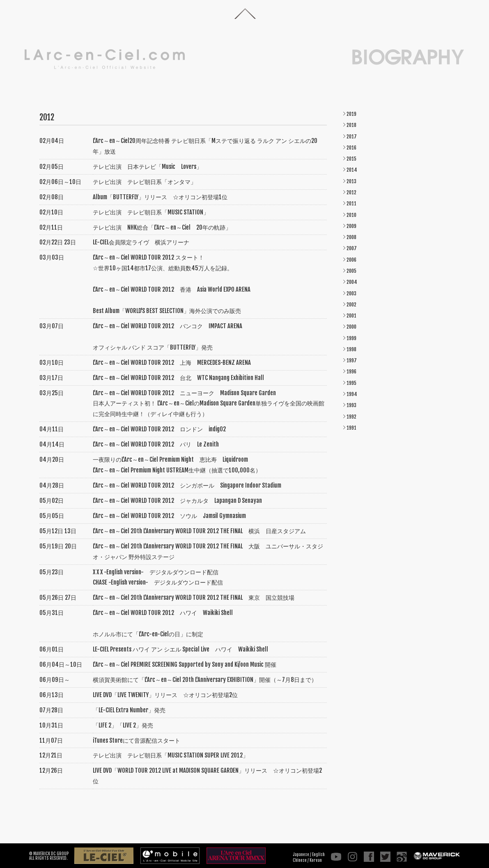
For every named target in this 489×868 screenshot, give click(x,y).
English (318, 854)
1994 (352, 394)
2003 (351, 294)
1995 (351, 383)
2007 (352, 248)
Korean (316, 860)
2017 (352, 137)
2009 (351, 226)
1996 (351, 372)
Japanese (301, 854)
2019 (351, 114)
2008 (351, 237)
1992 (351, 417)
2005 (351, 271)
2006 (351, 260)
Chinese (300, 860)
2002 (351, 305)
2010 (351, 215)
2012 (351, 192)
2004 (352, 282)
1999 (351, 338)
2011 (351, 204)
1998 (351, 349)
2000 (351, 327)
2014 (352, 170)
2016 (351, 148)
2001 (351, 316)
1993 (351, 405)
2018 (351, 125)
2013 (351, 181)
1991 (351, 428)
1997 (352, 360)
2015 (351, 159)
